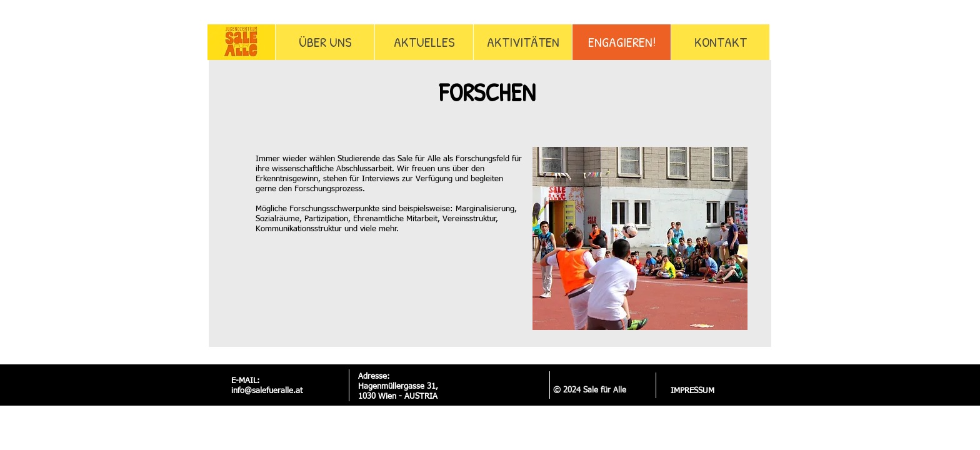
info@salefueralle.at (267, 391)
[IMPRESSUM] (692, 391)
